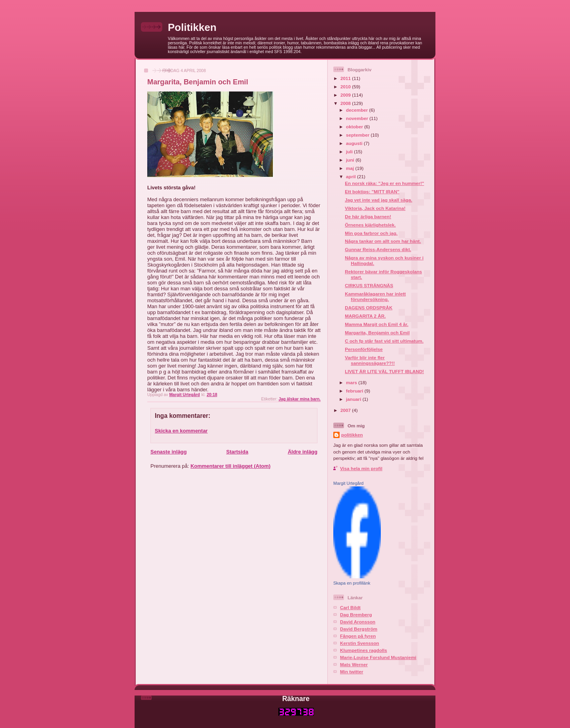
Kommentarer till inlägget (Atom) (230, 466)
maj (351, 168)
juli (350, 152)
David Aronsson (358, 622)
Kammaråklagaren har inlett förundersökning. (375, 296)
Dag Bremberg (356, 615)
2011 (346, 78)
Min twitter (351, 672)
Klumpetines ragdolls (364, 650)
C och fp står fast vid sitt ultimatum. (384, 341)
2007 (346, 410)
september (358, 135)
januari (354, 399)
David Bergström (359, 629)
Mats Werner (354, 664)
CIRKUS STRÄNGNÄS (369, 285)
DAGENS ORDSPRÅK (369, 308)
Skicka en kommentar (181, 431)
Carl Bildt (350, 607)
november (358, 118)
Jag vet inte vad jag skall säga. (378, 200)
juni (351, 160)
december (357, 110)
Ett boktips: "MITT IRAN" (372, 192)
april (351, 176)
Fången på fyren (358, 636)
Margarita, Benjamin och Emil (377, 333)
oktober (355, 127)
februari (355, 391)
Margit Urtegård (348, 483)
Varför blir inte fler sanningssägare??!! (370, 360)
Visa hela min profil (361, 468)
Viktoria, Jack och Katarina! (375, 208)
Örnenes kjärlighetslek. (370, 225)
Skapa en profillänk (352, 583)
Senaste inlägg (169, 452)
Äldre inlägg (303, 452)
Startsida (237, 452)
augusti (355, 143)
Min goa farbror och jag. (371, 233)
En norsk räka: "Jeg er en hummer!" (384, 183)
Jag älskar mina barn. (300, 399)
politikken (352, 435)
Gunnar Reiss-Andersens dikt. (378, 249)
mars (352, 382)
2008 (346, 103)
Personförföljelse (364, 349)
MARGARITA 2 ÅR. (365, 316)
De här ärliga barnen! (368, 216)
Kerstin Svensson (360, 643)
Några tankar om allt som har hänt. (383, 241)
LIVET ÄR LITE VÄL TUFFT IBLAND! (384, 371)
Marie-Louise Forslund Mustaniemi (378, 657)
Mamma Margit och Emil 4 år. (376, 324)
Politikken (192, 27)
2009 (346, 95)
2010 (346, 87)
